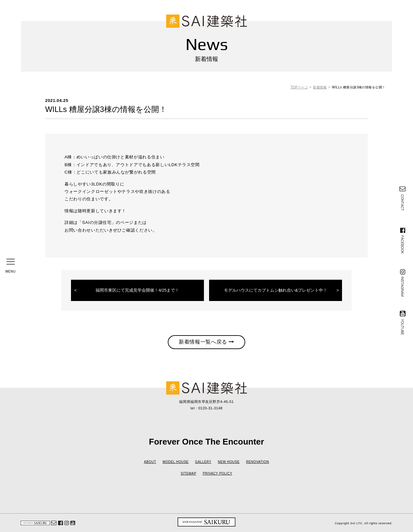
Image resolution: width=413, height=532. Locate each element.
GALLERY (203, 462)
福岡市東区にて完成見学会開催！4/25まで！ (137, 290)
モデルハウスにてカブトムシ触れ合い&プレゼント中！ (276, 290)
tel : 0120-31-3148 (206, 408)
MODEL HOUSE (176, 462)
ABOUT (150, 462)
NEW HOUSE (229, 462)
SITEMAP (188, 473)
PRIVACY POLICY (217, 473)
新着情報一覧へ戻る (206, 342)
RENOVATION (258, 462)
